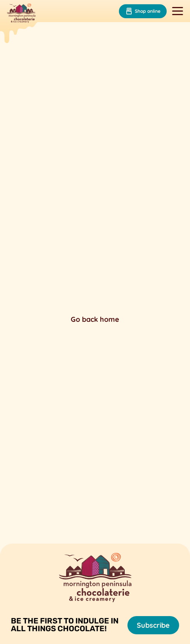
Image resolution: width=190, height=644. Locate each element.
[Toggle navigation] (178, 11)
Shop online (143, 11)
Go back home (95, 319)
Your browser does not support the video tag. (95, 275)
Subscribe (153, 625)
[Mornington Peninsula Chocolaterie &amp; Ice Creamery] (21, 14)
